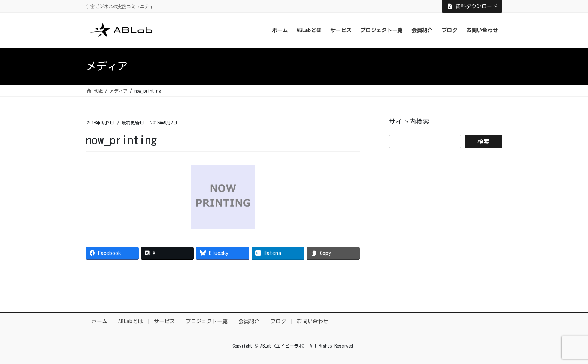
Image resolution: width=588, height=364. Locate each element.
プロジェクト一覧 (207, 321)
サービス (164, 321)
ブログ (278, 321)
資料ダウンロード (472, 6)
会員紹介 (249, 321)
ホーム (99, 321)
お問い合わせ (313, 321)
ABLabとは (130, 321)
